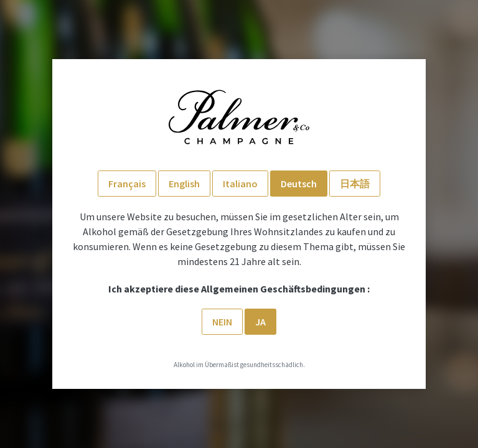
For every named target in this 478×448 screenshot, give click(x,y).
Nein (222, 322)
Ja (260, 322)
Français (127, 184)
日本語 (355, 184)
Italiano (240, 184)
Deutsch (299, 184)
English (184, 184)
